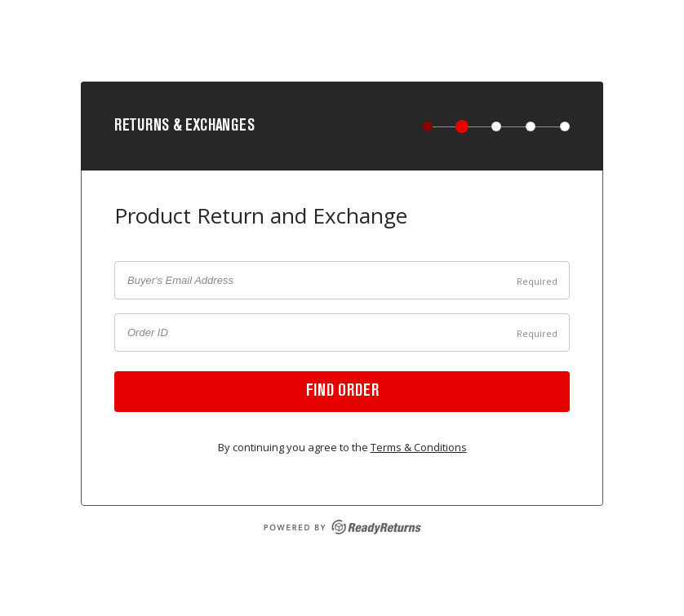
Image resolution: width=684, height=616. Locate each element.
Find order (342, 392)
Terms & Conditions (419, 447)
